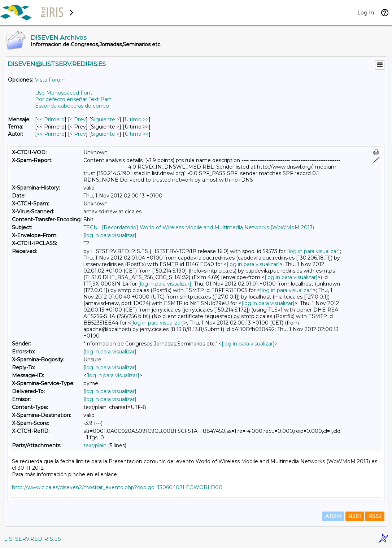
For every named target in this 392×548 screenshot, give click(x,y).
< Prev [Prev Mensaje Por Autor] (78, 134)
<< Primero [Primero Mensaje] (51, 119)
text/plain (95, 445)
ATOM (333, 516)
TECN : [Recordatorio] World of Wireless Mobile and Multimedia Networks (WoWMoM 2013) (199, 227)
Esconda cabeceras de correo (72, 106)
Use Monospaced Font (64, 93)
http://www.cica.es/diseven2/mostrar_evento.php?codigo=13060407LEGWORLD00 (117, 487)
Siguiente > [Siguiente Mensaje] (105, 119)
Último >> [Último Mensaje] (137, 119)
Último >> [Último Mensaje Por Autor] (137, 134)
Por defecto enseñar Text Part (73, 99)
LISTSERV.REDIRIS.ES (32, 539)
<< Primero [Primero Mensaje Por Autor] (51, 134)
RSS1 (355, 516)
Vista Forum (50, 80)
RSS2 (375, 516)
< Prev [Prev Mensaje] (78, 119)
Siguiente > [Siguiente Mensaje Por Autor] (105, 134)
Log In (366, 13)
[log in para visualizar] (110, 235)
